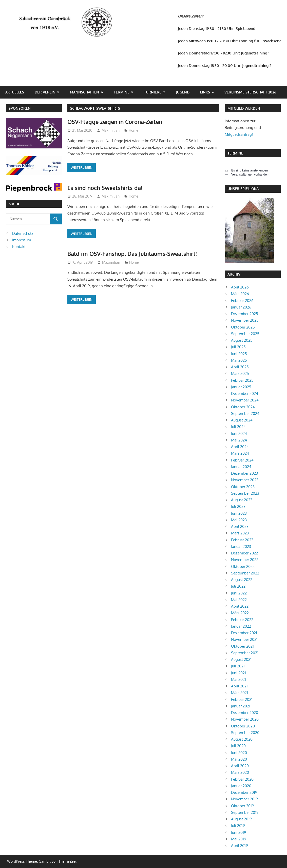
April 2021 (239, 686)
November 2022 (245, 560)
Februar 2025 (242, 380)
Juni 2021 (238, 673)
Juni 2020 (239, 753)
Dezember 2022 (244, 553)
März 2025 (240, 373)
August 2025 (242, 340)
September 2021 (245, 653)
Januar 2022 (241, 626)
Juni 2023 (239, 513)
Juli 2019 (238, 826)
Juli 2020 (238, 746)
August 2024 (242, 420)
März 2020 (240, 772)
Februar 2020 (242, 779)
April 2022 (240, 606)
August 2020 (242, 739)
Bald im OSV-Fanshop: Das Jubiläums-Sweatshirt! (132, 254)
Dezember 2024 (245, 393)
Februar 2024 (242, 460)
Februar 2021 (242, 699)
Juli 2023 (238, 506)
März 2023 (240, 533)
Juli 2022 (238, 586)
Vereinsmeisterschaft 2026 (250, 92)
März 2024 (240, 453)
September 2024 (245, 413)
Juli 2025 (238, 347)
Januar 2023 (241, 546)
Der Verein (45, 92)
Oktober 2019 (243, 806)
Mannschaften (84, 92)
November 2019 (244, 799)
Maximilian (111, 130)
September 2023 (245, 493)
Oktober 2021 (242, 646)
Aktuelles (15, 92)
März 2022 (240, 613)
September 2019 (245, 812)
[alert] (253, 173)
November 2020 (245, 719)
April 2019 (240, 846)
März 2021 (240, 693)
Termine (122, 92)
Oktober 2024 (243, 407)
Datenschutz (23, 233)
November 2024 (245, 400)
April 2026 (240, 287)
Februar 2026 (242, 301)
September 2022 (245, 573)
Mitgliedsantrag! (239, 134)
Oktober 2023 (243, 487)
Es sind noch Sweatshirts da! (105, 188)
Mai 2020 (239, 759)
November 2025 (245, 320)
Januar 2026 (241, 307)
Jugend (183, 92)
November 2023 (245, 480)
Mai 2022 (239, 600)
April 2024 (240, 447)
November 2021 (244, 639)
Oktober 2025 (243, 327)
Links (205, 92)
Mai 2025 (239, 360)
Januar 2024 (241, 467)
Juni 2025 (239, 354)
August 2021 (241, 659)
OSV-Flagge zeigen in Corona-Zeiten (115, 122)
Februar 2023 (242, 540)
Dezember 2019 (244, 792)
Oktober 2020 (243, 726)
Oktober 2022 (243, 566)
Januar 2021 (241, 706)
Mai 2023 (239, 520)
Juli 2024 (238, 427)
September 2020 (245, 733)
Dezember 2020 (245, 713)
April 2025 (240, 367)
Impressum (22, 240)
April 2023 (240, 526)
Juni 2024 (239, 433)
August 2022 (242, 580)
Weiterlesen (82, 167)
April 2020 (240, 766)
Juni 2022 (239, 593)
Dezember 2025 (245, 314)
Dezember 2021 (244, 633)
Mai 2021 (238, 679)
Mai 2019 (239, 839)
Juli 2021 (238, 666)
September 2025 (245, 334)
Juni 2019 (239, 832)
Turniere (153, 92)
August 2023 (242, 500)
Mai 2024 (239, 440)
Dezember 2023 (244, 473)
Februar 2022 (242, 620)
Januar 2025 (241, 387)
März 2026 (240, 294)
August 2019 (241, 819)
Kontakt (19, 247)
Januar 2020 (241, 786)
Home (133, 130)
